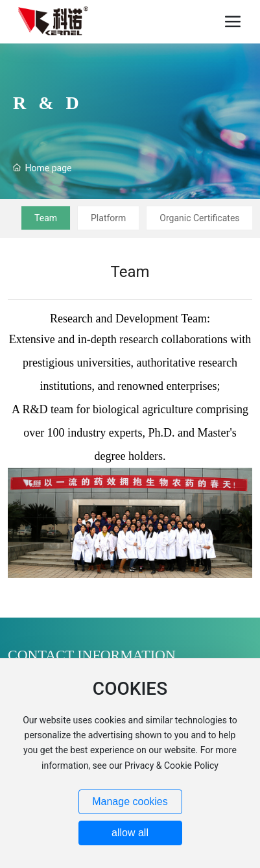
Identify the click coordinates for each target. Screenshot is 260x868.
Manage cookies (130, 802)
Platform (108, 218)
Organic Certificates (199, 218)
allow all (130, 833)
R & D (48, 103)
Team (46, 218)
